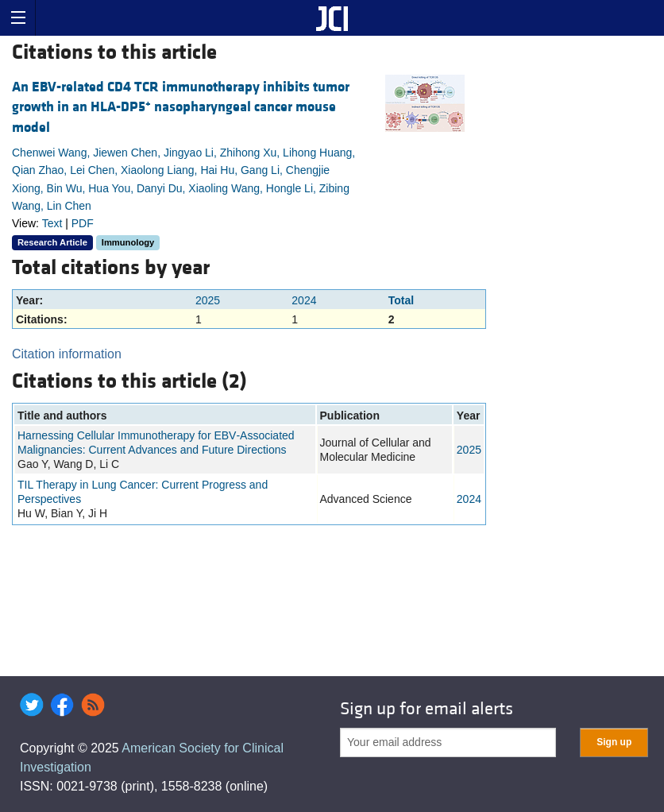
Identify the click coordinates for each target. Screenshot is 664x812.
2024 (304, 300)
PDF (83, 223)
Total (401, 300)
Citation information (67, 354)
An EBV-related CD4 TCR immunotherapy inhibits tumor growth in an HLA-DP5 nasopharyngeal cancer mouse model (181, 107)
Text (52, 223)
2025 (208, 300)
